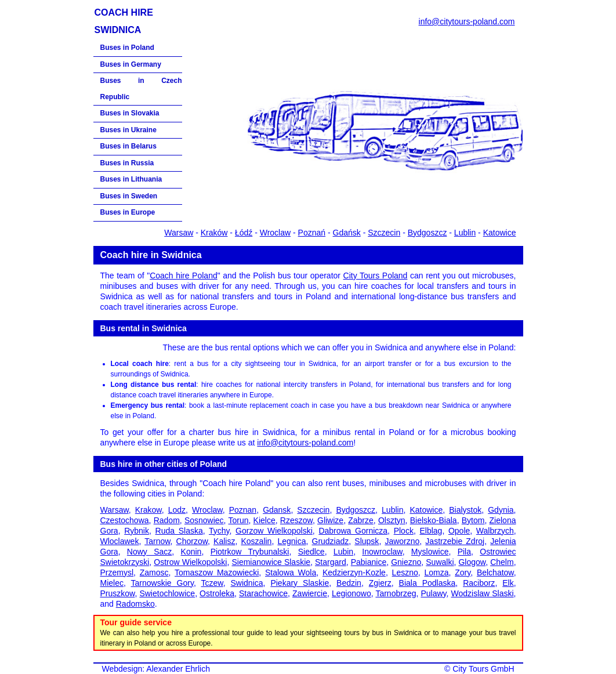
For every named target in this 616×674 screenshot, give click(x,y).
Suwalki (440, 562)
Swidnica (247, 583)
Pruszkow (118, 593)
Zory (463, 572)
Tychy (219, 531)
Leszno (405, 572)
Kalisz (224, 541)
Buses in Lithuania (131, 179)
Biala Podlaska (427, 583)
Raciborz (479, 583)
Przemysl (117, 572)
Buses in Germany (131, 64)
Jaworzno (402, 541)
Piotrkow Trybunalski (250, 552)
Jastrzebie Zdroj (455, 541)
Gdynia (501, 510)
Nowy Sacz (149, 552)
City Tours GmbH (483, 669)
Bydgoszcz (427, 233)
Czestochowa (125, 520)
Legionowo (352, 593)
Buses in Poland (127, 48)
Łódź (244, 233)
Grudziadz (331, 541)
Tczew (212, 583)
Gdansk (277, 510)
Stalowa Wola (291, 572)
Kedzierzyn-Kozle (354, 572)
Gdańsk (347, 233)
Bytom (473, 520)
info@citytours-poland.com (467, 21)
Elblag (431, 531)
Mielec (112, 583)
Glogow (472, 562)
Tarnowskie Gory (162, 583)
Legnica (291, 541)
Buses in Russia (127, 163)
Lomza (436, 572)
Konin (191, 552)
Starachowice (263, 593)
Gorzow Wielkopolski (274, 531)
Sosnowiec (204, 520)
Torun (238, 520)
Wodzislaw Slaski (483, 593)
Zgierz (380, 583)
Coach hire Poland (184, 276)
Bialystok (465, 510)
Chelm (502, 562)
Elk (508, 583)
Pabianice (369, 562)
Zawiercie (310, 593)
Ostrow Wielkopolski (190, 562)
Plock (404, 531)
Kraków (214, 233)
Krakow (148, 510)
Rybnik (137, 531)
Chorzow (192, 541)
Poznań (312, 233)
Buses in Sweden (129, 196)
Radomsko (135, 604)
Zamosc (154, 572)
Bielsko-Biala (434, 520)
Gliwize (330, 520)
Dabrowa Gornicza (353, 531)
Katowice (500, 233)
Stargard (331, 562)
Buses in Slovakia (130, 113)
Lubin (343, 552)
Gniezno (406, 562)
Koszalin (256, 541)
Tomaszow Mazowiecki (217, 572)
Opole (459, 531)
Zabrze (361, 520)
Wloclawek (120, 541)
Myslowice (430, 552)
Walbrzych (495, 531)
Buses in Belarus (128, 146)
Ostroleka (217, 593)
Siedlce (311, 552)
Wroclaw (275, 233)
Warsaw (179, 233)
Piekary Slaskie (300, 583)
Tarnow (157, 541)
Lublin (465, 233)
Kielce (264, 520)
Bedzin (349, 583)
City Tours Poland (376, 276)
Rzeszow (296, 520)
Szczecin (384, 233)
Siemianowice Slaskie (271, 562)
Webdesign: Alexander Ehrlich (156, 669)
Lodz (177, 510)
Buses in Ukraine (128, 130)
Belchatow (495, 572)
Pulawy (433, 593)
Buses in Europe (128, 212)
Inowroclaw (382, 552)
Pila (464, 552)
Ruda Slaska (179, 531)
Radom (167, 520)
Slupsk (367, 541)
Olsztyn (392, 520)
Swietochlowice (167, 593)
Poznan (243, 510)
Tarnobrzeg (396, 593)
